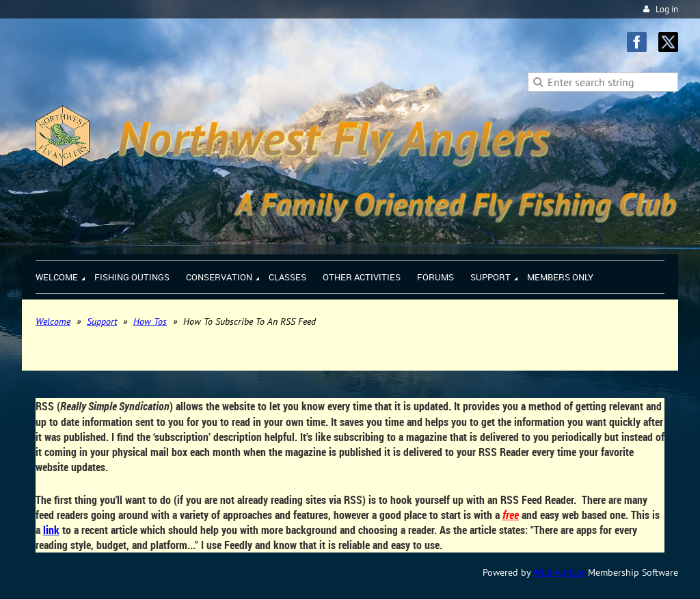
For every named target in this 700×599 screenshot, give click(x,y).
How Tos (150, 321)
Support (102, 321)
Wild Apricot (559, 572)
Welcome (53, 321)
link (51, 530)
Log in (667, 9)
